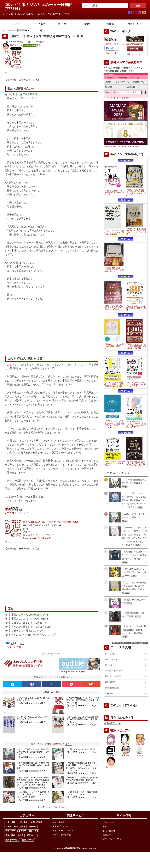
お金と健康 (10, 822)
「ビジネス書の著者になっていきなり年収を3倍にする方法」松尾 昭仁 (137, 464)
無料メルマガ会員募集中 (126, 62)
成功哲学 (22, 831)
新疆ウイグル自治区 (113, 676)
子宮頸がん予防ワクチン (115, 671)
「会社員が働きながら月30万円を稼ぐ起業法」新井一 (136, 308)
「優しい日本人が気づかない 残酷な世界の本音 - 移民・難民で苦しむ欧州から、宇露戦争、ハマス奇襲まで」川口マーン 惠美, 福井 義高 (33, 781)
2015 (131, 146)
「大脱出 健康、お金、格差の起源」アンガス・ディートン (82, 793)
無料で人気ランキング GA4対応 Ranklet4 (129, 643)
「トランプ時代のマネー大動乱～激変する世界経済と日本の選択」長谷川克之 (33, 752)
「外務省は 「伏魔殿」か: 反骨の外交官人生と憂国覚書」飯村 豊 (82, 779)
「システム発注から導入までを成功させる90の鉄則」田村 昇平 (136, 384)
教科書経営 (60, 822)
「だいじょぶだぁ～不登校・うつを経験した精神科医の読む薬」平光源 (114, 384)
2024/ (106, 146)
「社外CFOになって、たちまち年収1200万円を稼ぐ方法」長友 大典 (136, 346)
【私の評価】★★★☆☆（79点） (81, 705)
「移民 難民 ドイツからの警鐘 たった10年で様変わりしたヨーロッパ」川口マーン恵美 (33, 795)
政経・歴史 (34, 831)
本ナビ (5, 30)
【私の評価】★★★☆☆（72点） (32, 800)
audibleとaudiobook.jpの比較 (72, 672)
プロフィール (109, 822)
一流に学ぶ (23, 822)
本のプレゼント (62, 826)
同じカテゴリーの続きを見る (52, 807)
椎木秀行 (126, 756)
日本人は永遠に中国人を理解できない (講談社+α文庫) (51, 522)
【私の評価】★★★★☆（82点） (32, 703)
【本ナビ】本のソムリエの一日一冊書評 (39, 5)
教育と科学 (10, 831)
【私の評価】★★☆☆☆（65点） (81, 725)
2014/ (137, 146)
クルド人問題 (110, 654)
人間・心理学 (36, 822)
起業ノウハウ (28, 840)
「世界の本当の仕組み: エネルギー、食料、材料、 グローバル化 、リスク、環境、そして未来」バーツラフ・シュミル (83, 766)
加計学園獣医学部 (112, 688)
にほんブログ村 (13, 647)
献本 (105, 826)
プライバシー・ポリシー (114, 839)
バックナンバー (113, 98)
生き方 (21, 835)
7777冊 (12, 8)
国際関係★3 (58, 744)
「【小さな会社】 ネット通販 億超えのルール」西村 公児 (114, 192)
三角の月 (140, 756)
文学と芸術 (10, 835)
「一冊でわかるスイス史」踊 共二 (81, 749)
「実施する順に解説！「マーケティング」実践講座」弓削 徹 (114, 270)
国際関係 (33, 827)
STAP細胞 (109, 693)
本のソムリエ (16, 45)
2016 (126, 146)
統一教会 (109, 665)
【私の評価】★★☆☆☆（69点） (32, 722)
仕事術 (8, 827)
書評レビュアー (121, 730)
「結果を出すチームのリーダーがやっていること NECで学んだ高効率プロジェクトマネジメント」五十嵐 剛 (114, 424)
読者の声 (126, 98)
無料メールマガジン (64, 831)
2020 (121, 146)
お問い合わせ (109, 831)
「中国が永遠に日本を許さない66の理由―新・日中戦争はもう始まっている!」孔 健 (82, 700)
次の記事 (57, 654)
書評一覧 (12, 30)
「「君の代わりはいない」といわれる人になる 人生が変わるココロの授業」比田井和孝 (136, 424)
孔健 (58, 692)
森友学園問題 (110, 682)
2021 (142, 44)
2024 (128, 44)
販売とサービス (12, 840)
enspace (111, 756)
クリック (9, 500)
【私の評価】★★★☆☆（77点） (81, 752)
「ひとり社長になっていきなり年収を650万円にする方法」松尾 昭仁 (114, 308)
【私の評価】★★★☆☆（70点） (32, 757)
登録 (108, 93)
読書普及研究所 (72, 848)
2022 (137, 44)
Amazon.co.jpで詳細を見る (37, 538)
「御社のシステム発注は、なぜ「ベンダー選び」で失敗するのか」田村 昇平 (136, 192)
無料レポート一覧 (133, 54)
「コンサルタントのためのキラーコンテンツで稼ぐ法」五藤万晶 (114, 232)
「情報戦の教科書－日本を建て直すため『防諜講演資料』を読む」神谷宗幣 (33, 765)
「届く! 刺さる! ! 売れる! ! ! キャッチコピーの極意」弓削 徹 (115, 463)
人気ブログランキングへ (18, 513)
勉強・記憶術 (20, 827)
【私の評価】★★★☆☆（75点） (81, 773)
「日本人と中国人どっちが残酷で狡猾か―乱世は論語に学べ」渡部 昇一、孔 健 (82, 719)
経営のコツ (32, 835)
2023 (133, 44)
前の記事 (47, 654)
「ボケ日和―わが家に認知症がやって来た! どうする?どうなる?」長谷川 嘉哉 (137, 231)
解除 (114, 93)
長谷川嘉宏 (140, 744)
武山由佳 (126, 744)
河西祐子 (111, 744)
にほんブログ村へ (111, 53)
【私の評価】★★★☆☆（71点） (81, 783)
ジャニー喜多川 (111, 659)
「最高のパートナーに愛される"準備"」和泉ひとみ (114, 346)
